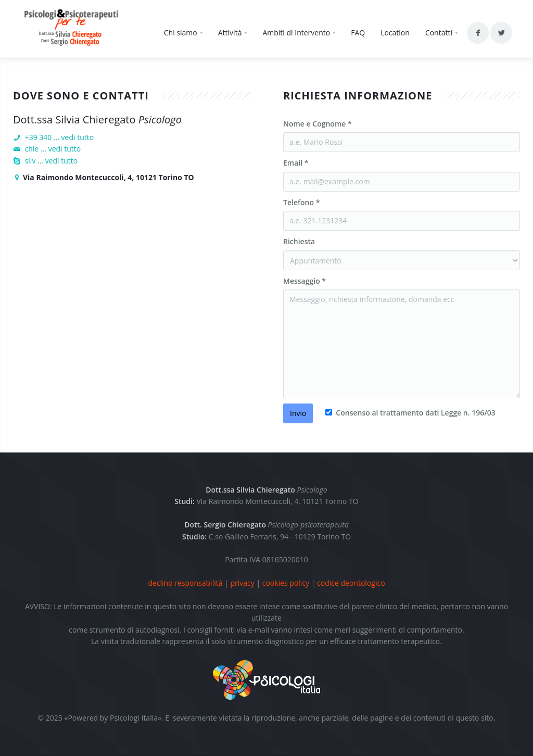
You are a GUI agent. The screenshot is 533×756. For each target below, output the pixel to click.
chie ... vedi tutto (53, 149)
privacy (242, 583)
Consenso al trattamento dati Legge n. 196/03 (415, 413)
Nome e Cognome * (318, 124)
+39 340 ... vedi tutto (60, 137)
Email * (296, 163)
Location (395, 33)
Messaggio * (304, 281)
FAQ (358, 33)
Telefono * (301, 202)
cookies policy (286, 583)
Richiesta (299, 241)
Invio (298, 413)
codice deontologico (351, 583)
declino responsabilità (185, 583)
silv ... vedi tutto (52, 161)
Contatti (439, 33)
